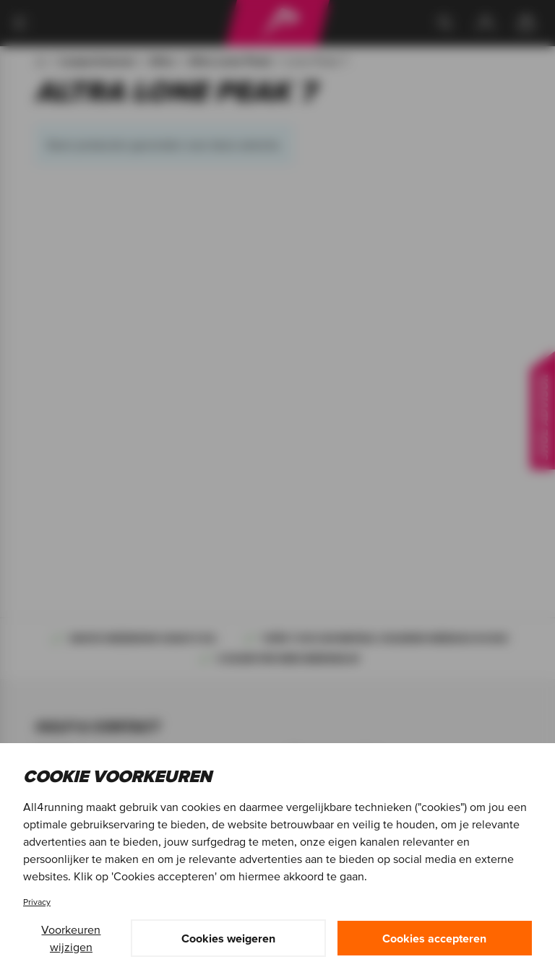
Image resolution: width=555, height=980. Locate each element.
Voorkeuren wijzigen (71, 938)
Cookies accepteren (434, 938)
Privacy (37, 902)
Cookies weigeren (228, 938)
